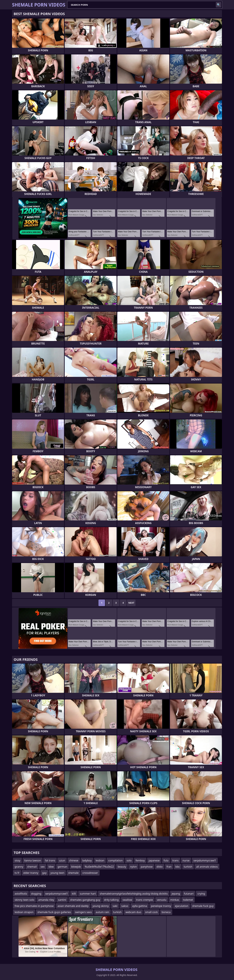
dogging (36, 894)
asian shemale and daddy (73, 906)
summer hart (88, 894)
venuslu (162, 900)
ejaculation (182, 906)
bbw (51, 867)
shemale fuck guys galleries (54, 912)
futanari (189, 894)
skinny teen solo (24, 900)
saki (115, 906)
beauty (122, 867)
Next (131, 603)
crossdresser (90, 873)
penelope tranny (161, 906)
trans (176, 860)
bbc (178, 867)
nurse (186, 860)
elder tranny (31, 873)
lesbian (100, 860)
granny (19, 867)
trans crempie (144, 900)
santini (62, 900)
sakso (125, 906)
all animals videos (207, 867)
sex (43, 867)
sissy (17, 860)
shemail (32, 867)
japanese (154, 860)
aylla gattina (140, 906)
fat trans (50, 860)
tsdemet (188, 900)
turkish (188, 867)
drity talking (111, 900)
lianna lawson (33, 860)
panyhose (147, 867)
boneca (166, 912)
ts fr (17, 873)
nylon (133, 867)
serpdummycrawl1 (205, 860)
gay (44, 873)
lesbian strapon (24, 912)
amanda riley (46, 900)
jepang (176, 894)
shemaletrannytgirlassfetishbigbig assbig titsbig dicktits (134, 894)
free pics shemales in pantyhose (34, 906)
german (62, 867)
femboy (140, 860)
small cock (151, 912)
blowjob (76, 867)
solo (129, 860)
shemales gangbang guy (85, 900)
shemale (73, 873)
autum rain (102, 912)
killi (74, 894)
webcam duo (133, 912)
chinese (74, 860)
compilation (115, 860)
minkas (175, 900)
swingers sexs (83, 912)
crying (201, 894)
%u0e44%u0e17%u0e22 (99, 867)
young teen (57, 873)
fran (169, 867)
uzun (62, 860)
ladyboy (87, 860)
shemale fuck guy (203, 906)
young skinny (101, 906)
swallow (127, 900)
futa (166, 860)
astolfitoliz (21, 894)
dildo (160, 867)
